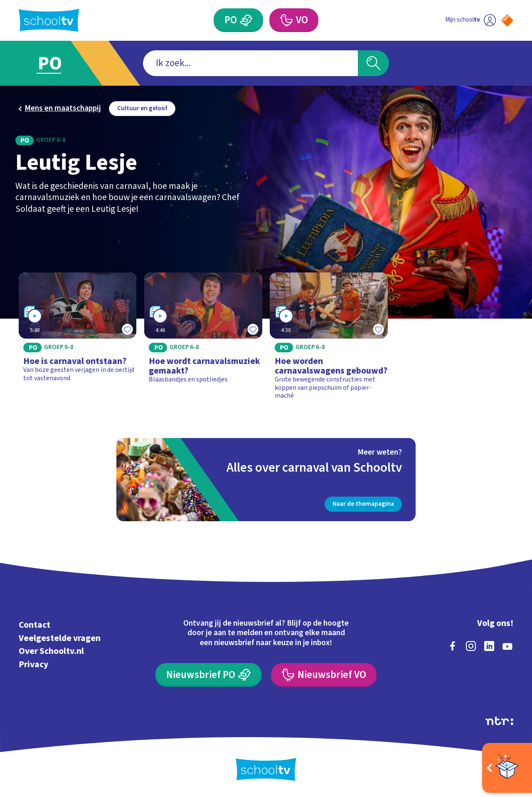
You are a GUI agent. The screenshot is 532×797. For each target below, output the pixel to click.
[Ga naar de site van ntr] (499, 721)
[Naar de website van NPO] (507, 21)
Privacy (33, 665)
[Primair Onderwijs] (238, 20)
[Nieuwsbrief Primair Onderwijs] (208, 675)
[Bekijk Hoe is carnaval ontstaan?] (78, 340)
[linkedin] (489, 646)
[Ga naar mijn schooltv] (470, 20)
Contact (34, 625)
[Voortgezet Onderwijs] (294, 20)
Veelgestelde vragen (60, 638)
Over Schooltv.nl (51, 651)
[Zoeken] (373, 63)
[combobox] (250, 63)
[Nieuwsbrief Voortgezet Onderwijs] (324, 675)
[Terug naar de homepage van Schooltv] (49, 20)
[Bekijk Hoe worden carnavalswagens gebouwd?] (329, 340)
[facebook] (453, 646)
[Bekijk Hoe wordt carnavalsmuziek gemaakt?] (203, 340)
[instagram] (471, 646)
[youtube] (507, 646)
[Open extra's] (507, 768)
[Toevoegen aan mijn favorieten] (127, 329)
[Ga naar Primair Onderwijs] (59, 63)
